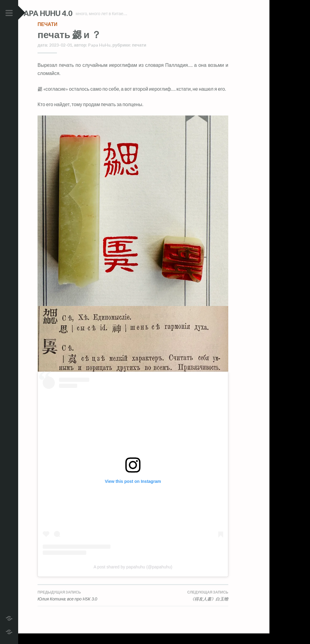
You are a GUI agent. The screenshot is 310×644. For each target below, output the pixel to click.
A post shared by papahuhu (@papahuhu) (133, 577)
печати (47, 35)
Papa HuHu (99, 55)
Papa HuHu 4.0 (64, 13)
